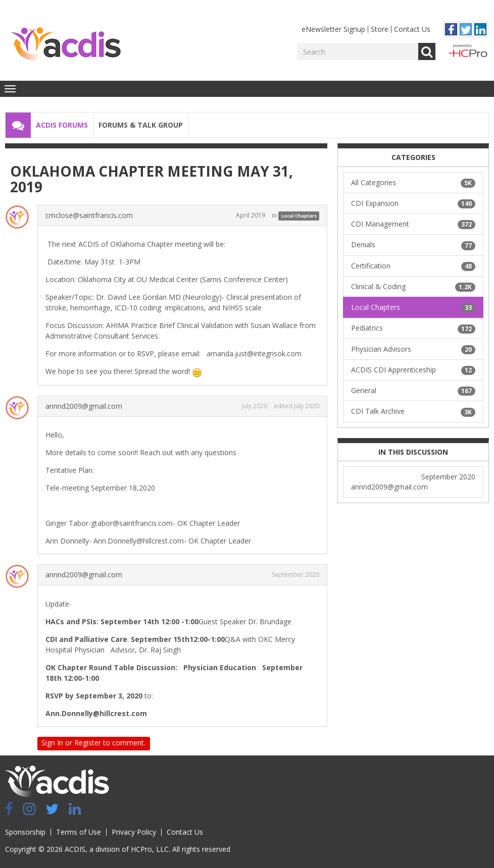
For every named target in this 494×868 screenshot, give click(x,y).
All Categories (413, 183)
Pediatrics (413, 328)
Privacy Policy (134, 832)
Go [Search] (427, 51)
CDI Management (413, 224)
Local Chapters (299, 216)
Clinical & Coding (413, 287)
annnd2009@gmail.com (84, 406)
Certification (413, 266)
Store (380, 29)
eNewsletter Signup (333, 29)
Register (88, 743)
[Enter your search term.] (358, 51)
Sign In (52, 743)
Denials (413, 245)
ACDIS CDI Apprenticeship (413, 370)
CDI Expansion (413, 203)
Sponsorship (25, 832)
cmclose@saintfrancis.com (89, 215)
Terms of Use (79, 832)
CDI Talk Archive (413, 411)
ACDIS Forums (62, 125)
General (413, 391)
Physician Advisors (413, 349)
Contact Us (412, 29)
